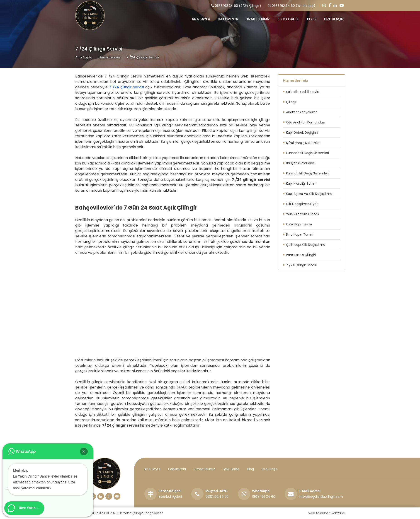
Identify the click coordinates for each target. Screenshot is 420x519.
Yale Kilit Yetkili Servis (302, 214)
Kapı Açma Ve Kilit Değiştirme (309, 194)
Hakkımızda (177, 469)
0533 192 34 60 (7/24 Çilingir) (238, 6)
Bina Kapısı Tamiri (300, 234)
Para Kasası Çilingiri (301, 255)
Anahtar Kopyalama (302, 112)
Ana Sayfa (84, 57)
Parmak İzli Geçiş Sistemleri (307, 173)
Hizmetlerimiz (204, 469)
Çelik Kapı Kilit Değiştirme (306, 245)
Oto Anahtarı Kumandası (306, 122)
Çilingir (291, 102)
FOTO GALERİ (289, 19)
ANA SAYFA (201, 19)
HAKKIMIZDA (228, 19)
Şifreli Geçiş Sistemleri (303, 143)
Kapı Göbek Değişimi (302, 133)
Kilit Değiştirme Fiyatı (302, 204)
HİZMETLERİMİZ (258, 19)
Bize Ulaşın (270, 469)
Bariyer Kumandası (301, 163)
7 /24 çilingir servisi (126, 87)
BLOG (312, 19)
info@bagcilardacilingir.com (321, 497)
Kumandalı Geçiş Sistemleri (307, 153)
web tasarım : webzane (327, 513)
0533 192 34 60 (217, 497)
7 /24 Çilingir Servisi (301, 265)
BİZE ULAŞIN (334, 19)
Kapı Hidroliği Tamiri (301, 183)
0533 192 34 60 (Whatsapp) (294, 6)
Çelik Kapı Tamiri (299, 224)
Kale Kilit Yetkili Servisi (303, 92)
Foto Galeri (231, 469)
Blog (251, 469)
